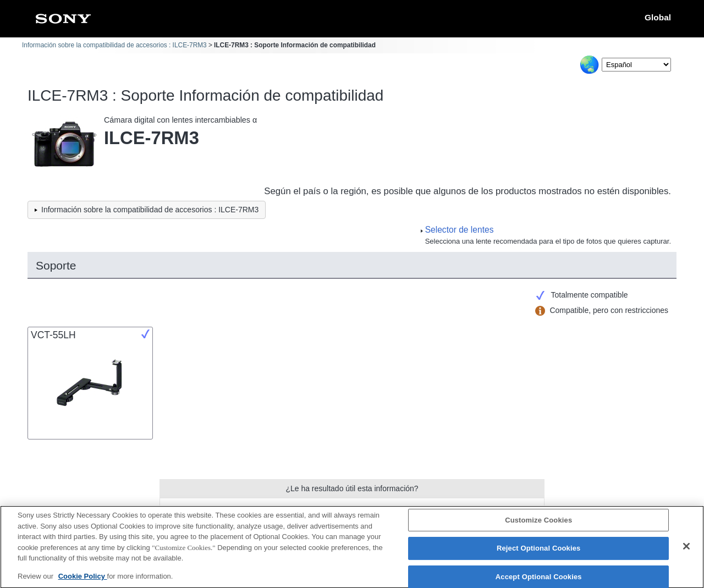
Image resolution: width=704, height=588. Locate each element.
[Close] (686, 552)
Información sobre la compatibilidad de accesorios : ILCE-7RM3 (114, 45)
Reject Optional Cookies (539, 554)
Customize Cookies (538, 526)
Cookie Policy (83, 582)
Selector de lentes (460, 230)
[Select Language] (636, 65)
